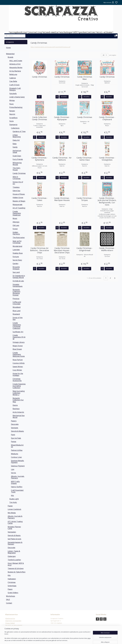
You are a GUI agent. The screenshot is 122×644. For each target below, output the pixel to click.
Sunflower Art (18, 332)
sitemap (67, 640)
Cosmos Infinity (19, 363)
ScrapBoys (13, 118)
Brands (10, 57)
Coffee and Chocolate (17, 303)
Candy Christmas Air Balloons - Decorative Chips (40, 250)
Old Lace (16, 225)
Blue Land (16, 311)
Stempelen (12, 532)
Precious (16, 299)
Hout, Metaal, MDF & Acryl (16, 564)
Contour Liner (16, 457)
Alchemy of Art (15, 64)
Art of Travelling (19, 208)
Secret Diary (17, 260)
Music (15, 218)
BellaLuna (13, 74)
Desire (15, 405)
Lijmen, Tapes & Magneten (14, 552)
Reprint (12, 114)
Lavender (16, 250)
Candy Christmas (40, 77)
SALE (8, 599)
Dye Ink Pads (16, 438)
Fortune (16, 257)
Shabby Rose (18, 253)
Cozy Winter (17, 370)
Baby (15, 144)
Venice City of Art (18, 183)
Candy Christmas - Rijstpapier (62, 118)
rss (71, 640)
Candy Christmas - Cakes (39, 199)
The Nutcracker (19, 238)
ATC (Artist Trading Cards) (15, 522)
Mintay (12, 100)
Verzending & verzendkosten (15, 628)
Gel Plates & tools (14, 539)
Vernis (13, 473)
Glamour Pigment (18, 466)
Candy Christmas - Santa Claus (85, 159)
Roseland (16, 314)
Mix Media (12, 513)
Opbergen (12, 556)
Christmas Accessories (17, 380)
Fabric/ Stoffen (17, 487)
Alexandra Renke (16, 68)
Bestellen (64, 97)
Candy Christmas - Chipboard (107, 118)
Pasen (10, 589)
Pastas (14, 442)
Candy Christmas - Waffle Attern (107, 249)
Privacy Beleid (10, 623)
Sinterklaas (12, 586)
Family (15, 147)
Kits (12, 495)
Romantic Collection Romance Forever (16, 292)
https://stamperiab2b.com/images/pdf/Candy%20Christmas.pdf (50, 47)
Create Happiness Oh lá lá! (19, 337)
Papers (14, 421)
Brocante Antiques (16, 268)
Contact (9, 603)
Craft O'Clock (14, 85)
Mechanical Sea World (19, 416)
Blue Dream (17, 349)
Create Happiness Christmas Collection (17, 326)
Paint (13, 435)
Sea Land (16, 272)
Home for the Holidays (18, 374)
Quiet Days (17, 156)
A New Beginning (17, 136)
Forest (15, 229)
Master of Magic (19, 201)
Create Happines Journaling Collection (19, 386)
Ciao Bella (13, 81)
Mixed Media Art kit (17, 446)
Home (8, 48)
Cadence (13, 78)
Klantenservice (10, 618)
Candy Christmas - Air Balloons (62, 159)
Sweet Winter (18, 367)
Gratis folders (13, 593)
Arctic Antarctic (18, 412)
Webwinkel (10, 54)
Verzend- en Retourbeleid (14, 625)
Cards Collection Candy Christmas (40, 118)
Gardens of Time (19, 131)
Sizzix (11, 121)
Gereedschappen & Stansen (15, 543)
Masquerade (17, 205)
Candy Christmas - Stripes (85, 199)
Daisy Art (16, 140)
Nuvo (11, 104)
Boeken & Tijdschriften (17, 572)
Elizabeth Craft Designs (15, 89)
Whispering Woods (17, 164)
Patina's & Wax (17, 450)
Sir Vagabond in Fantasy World (19, 277)
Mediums (15, 454)
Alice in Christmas (17, 178)
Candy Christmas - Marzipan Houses (62, 199)
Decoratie (15, 424)
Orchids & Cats (18, 281)
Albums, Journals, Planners (18, 477)
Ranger (12, 111)
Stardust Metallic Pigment (17, 462)
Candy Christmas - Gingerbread (85, 249)
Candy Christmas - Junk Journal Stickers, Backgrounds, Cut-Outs (107, 201)
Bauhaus (16, 409)
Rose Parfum (18, 360)
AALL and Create (16, 61)
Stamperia (13, 125)
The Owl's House (16, 169)
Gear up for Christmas (17, 242)
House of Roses (19, 194)
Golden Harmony (16, 233)
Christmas (12, 582)
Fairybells (13, 94)
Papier (10, 506)
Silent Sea (16, 191)
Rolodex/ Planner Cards (14, 528)
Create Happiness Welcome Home (19, 354)
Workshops (11, 596)
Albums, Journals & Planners (15, 517)
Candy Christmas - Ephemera (39, 159)
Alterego (16, 222)
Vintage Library (19, 342)
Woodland (17, 307)
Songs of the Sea (18, 319)
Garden (15, 264)
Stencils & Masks (17, 431)
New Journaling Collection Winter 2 (19, 393)
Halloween (12, 579)
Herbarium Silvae (17, 151)
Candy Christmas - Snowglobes (107, 159)
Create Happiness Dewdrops (17, 213)
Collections (15, 128)
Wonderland (17, 246)
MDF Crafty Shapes (15, 482)
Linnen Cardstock (14, 509)
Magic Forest (18, 346)
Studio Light (14, 499)
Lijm (13, 469)
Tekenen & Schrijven (16, 568)
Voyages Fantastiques (18, 285)
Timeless (16, 187)
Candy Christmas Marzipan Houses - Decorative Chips (62, 250)
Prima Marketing (16, 107)
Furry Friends (18, 159)
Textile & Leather (14, 560)
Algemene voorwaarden (13, 621)
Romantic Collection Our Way (18, 400)
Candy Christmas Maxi (85, 78)
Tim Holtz (13, 502)
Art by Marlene (15, 71)
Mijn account (109, 2)
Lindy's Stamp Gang (17, 97)
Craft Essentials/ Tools (17, 491)
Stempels (15, 428)
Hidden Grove (18, 198)
